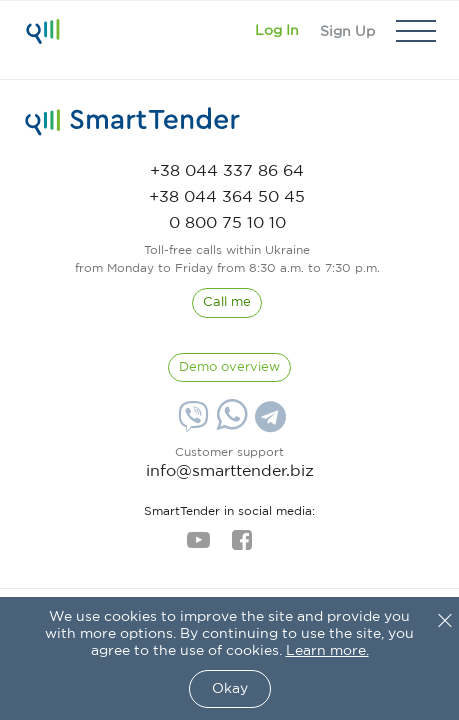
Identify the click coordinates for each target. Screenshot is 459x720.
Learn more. (327, 651)
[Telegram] (268, 424)
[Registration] (347, 31)
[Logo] (42, 31)
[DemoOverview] (229, 368)
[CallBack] (227, 303)
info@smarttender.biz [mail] (230, 471)
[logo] (132, 122)
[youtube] (198, 546)
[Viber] (191, 424)
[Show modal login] (277, 31)
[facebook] (241, 546)
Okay (230, 689)
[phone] (227, 171)
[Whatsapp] (229, 426)
